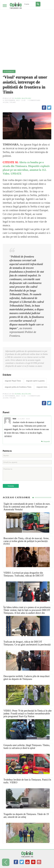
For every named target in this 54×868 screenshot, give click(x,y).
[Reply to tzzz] (45, 441)
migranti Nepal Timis (13, 381)
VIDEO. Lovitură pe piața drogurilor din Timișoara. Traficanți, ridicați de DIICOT (24, 574)
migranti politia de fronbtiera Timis (18, 387)
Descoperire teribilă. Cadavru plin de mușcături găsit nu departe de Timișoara (27, 678)
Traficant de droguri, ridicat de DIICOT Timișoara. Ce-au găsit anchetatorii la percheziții (27, 643)
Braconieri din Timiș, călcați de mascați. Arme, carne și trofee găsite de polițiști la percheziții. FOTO (26, 541)
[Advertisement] (27, 28)
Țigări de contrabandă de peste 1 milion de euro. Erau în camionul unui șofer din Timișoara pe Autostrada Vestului (27, 507)
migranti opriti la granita (35, 381)
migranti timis (42, 387)
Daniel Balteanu (23, 98)
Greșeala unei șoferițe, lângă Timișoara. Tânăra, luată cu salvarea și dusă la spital (27, 747)
